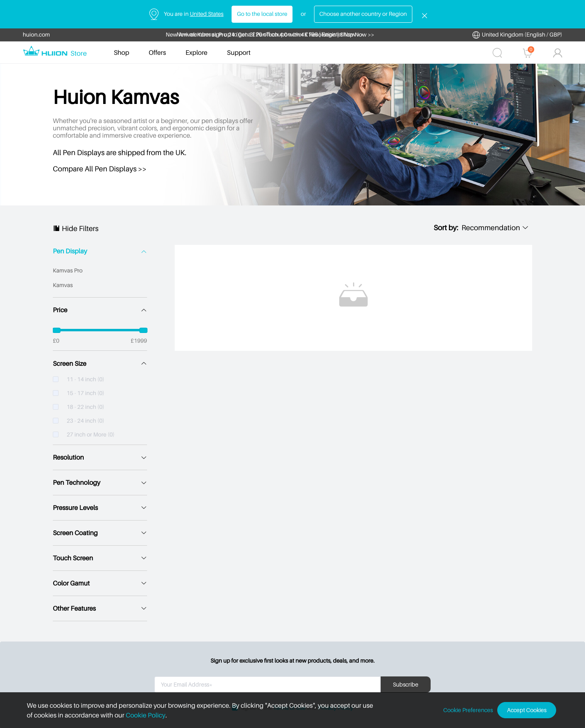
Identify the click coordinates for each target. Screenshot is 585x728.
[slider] (100, 330)
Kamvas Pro (68, 271)
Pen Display (70, 251)
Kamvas (63, 285)
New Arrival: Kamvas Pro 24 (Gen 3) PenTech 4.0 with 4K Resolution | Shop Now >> (270, 35)
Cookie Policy (146, 715)
